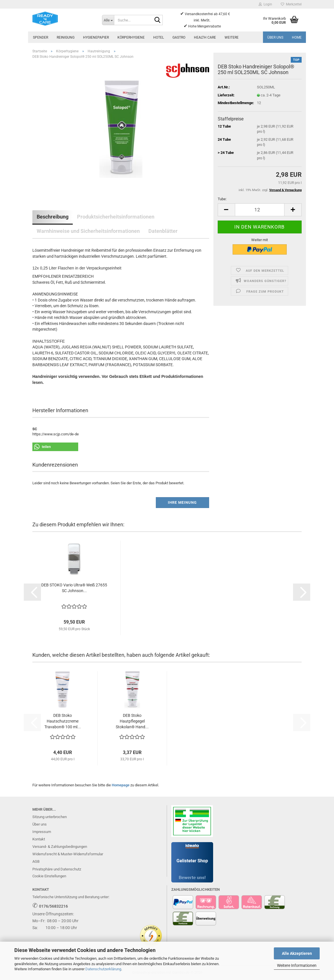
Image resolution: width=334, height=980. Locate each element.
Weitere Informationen (297, 965)
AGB (36, 861)
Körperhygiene (131, 37)
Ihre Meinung (182, 502)
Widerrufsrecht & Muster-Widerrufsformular (68, 854)
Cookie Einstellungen (49, 876)
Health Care (205, 37)
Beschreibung (53, 217)
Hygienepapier (96, 37)
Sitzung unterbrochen (50, 817)
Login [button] (265, 4)
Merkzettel (291, 4)
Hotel (159, 37)
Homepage (121, 785)
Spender (41, 37)
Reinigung (66, 37)
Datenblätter (163, 231)
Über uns (275, 37)
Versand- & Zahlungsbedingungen (60, 847)
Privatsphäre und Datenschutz (57, 869)
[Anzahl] (260, 210)
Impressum (42, 832)
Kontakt (39, 839)
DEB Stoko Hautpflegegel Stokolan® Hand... (132, 721)
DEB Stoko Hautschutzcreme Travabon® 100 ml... (63, 721)
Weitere (232, 37)
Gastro (179, 37)
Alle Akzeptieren (297, 953)
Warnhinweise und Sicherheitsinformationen (88, 231)
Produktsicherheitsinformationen (116, 217)
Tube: (222, 199)
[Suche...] (108, 20)
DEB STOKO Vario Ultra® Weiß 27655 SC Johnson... (74, 588)
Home (297, 37)
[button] (226, 210)
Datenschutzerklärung (103, 969)
